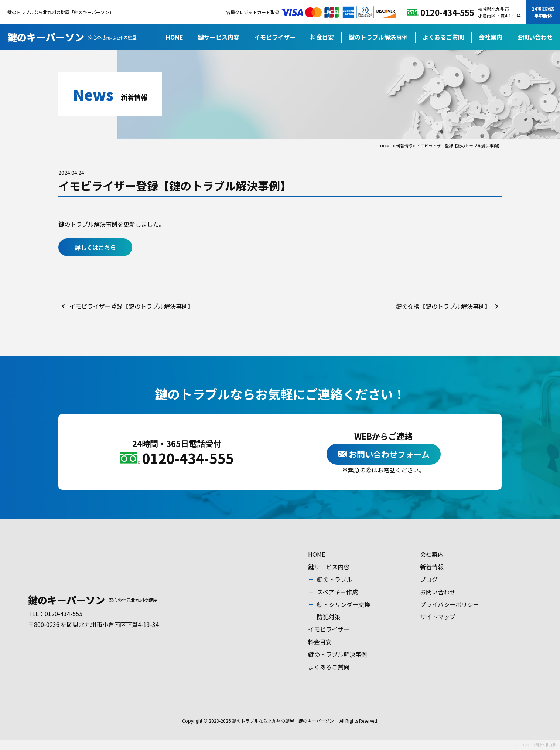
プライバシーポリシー (450, 604)
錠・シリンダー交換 (344, 604)
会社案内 (491, 37)
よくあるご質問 (443, 37)
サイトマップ (438, 617)
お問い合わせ (535, 37)
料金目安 (322, 37)
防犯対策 (329, 617)
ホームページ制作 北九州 (536, 745)
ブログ (429, 579)
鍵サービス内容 (219, 37)
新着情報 (432, 567)
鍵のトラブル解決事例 (378, 37)
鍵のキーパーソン (72, 37)
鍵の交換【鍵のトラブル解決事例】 (443, 306)
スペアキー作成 (337, 592)
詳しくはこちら (95, 247)
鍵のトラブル (335, 579)
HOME (175, 37)
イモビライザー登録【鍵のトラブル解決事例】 (132, 306)
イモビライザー (275, 37)
